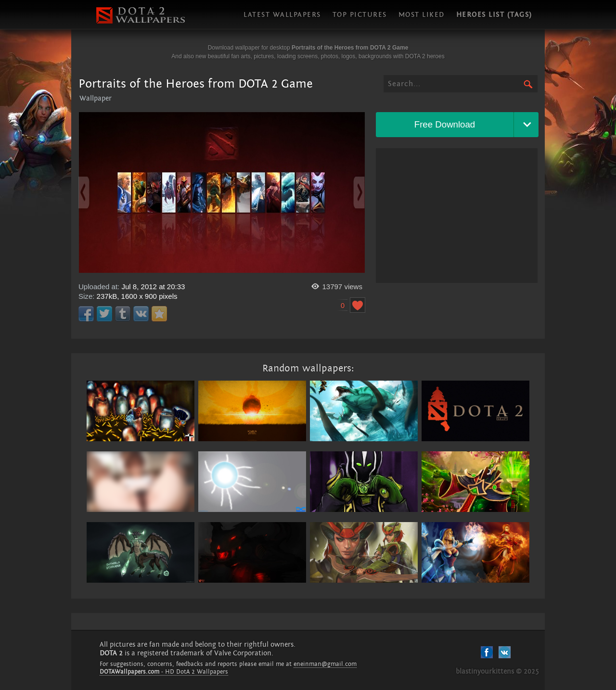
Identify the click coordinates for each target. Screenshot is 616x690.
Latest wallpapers (282, 15)
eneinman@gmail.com (325, 664)
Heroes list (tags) (494, 15)
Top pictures (360, 15)
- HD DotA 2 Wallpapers (164, 672)
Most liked (422, 15)
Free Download (445, 124)
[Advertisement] (457, 216)
